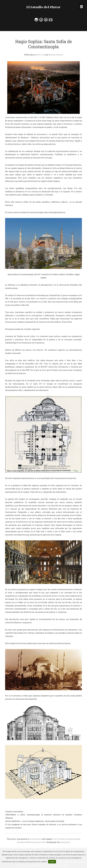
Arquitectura (36, 839)
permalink (65, 842)
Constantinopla (73, 839)
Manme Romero (56, 55)
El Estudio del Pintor (43, 7)
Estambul (21, 842)
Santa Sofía (41, 842)
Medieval (30, 842)
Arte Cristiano (59, 839)
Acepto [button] (52, 862)
